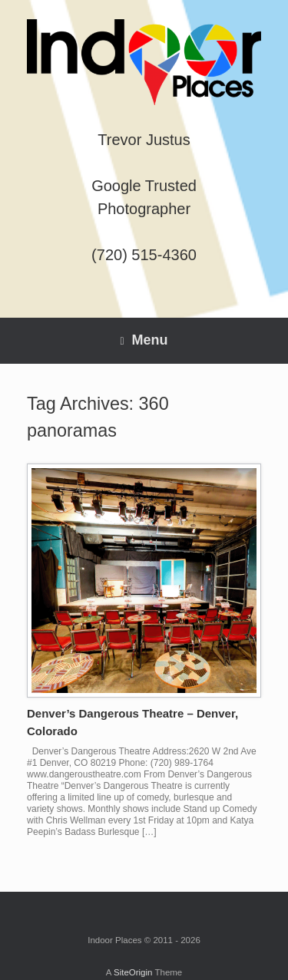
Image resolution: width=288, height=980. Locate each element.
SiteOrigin (133, 972)
